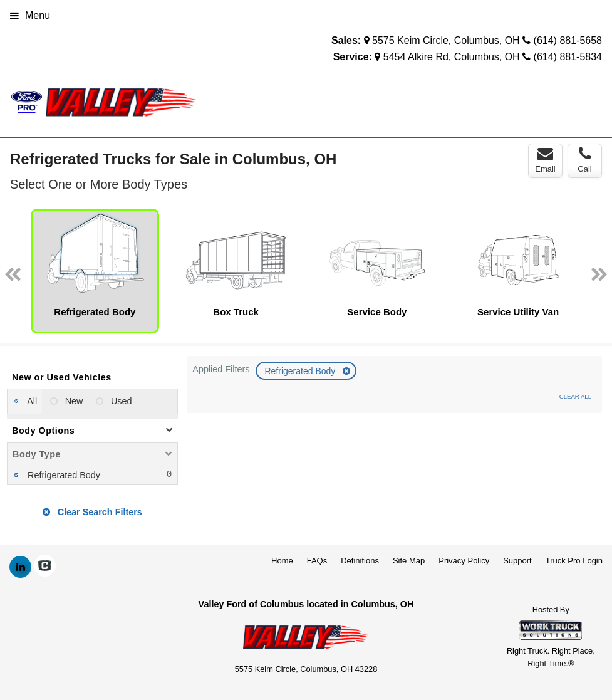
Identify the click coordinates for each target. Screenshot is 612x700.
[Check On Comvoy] (45, 567)
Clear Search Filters (92, 512)
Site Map (409, 561)
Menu (30, 15)
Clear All (575, 396)
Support (517, 561)
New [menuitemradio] (73, 401)
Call (584, 160)
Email (545, 160)
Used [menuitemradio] (120, 401)
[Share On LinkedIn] (20, 567)
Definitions (360, 561)
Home (282, 561)
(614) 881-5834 (568, 57)
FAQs (317, 561)
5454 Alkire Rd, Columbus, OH (452, 57)
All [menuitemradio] (31, 401)
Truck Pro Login (574, 561)
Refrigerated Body (301, 371)
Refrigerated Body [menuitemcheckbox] (63, 475)
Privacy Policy (464, 561)
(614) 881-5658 (568, 40)
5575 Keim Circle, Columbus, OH (446, 40)
